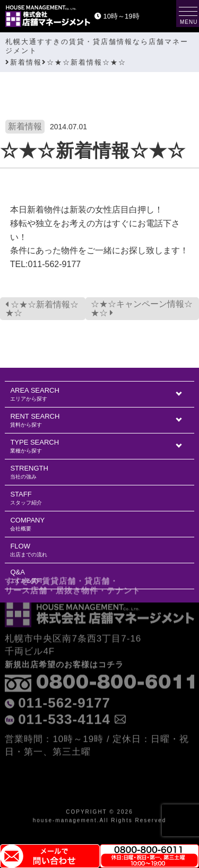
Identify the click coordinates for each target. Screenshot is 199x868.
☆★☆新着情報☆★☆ (42, 309)
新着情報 (25, 126)
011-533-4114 (64, 694)
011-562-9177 (64, 677)
